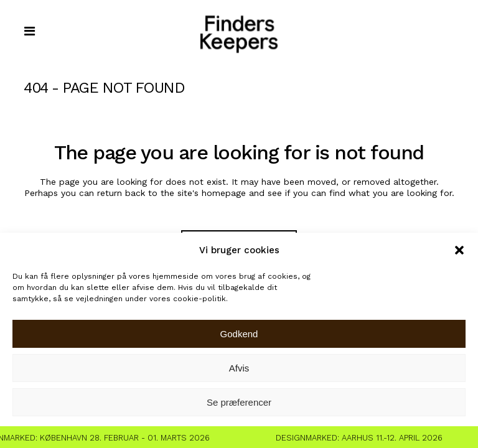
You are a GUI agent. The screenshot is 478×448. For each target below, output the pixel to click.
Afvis (239, 368)
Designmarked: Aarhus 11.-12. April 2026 (362, 438)
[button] (459, 250)
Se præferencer (239, 402)
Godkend (239, 334)
